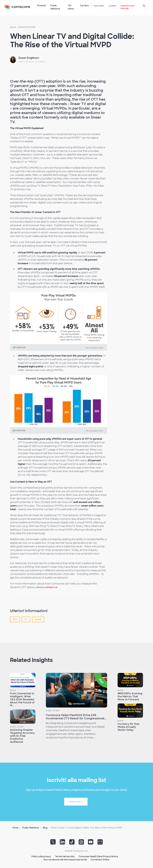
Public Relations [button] (55, 7)
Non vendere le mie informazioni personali (65, 859)
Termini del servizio (65, 856)
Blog (13, 27)
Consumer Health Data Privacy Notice (98, 856)
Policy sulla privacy (41, 856)
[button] (99, 7)
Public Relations (31, 827)
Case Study (17, 726)
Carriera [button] (84, 6)
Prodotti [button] (42, 6)
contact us (51, 587)
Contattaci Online (100, 859)
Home (15, 827)
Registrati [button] (76, 801)
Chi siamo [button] (71, 7)
